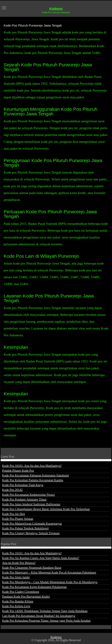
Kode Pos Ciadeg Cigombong (21, 592)
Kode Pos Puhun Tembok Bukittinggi (25, 528)
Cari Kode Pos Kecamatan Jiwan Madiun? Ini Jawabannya (39, 616)
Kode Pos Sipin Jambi (16, 577)
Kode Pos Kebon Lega (16, 606)
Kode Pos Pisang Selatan (18, 519)
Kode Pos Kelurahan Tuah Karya (23, 485)
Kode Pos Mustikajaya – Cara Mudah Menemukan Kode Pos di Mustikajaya (50, 582)
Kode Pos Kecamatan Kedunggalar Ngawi (29, 495)
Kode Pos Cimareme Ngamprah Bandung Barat (32, 568)
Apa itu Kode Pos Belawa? (19, 563)
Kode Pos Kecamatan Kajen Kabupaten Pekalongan (34, 587)
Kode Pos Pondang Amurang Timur (24, 499)
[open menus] (4, 8)
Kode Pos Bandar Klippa (18, 601)
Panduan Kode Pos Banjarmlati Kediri (26, 596)
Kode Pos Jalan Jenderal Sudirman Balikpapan (31, 504)
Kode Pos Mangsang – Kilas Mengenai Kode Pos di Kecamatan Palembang (49, 572)
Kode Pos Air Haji (14, 514)
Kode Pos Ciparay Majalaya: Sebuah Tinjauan (31, 533)
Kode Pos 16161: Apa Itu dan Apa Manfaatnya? (32, 466)
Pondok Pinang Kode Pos (18, 470)
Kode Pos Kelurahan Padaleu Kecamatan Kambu (33, 480)
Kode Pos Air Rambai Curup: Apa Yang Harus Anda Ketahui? (41, 558)
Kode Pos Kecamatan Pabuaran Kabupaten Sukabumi (36, 475)
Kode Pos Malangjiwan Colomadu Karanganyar (32, 523)
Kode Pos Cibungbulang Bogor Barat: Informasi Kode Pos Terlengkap (46, 509)
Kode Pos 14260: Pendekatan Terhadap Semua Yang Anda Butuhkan (45, 611)
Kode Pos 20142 (12, 490)
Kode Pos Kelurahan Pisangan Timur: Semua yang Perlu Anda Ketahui (46, 621)
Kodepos (56, 9)
